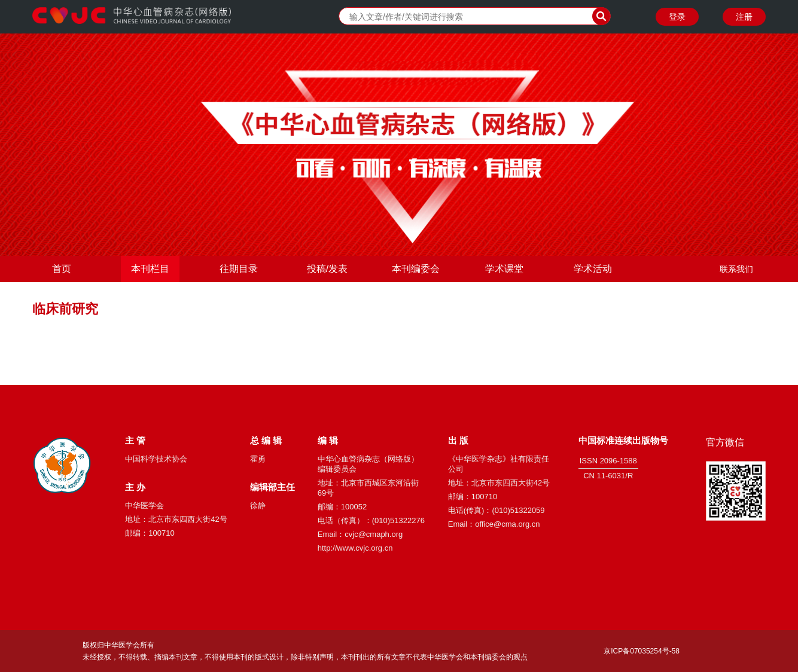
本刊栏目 (150, 269)
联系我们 (736, 269)
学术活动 (593, 269)
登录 (677, 17)
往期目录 (239, 269)
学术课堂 (504, 269)
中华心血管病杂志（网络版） (132, 16)
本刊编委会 (416, 269)
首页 (62, 269)
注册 (744, 17)
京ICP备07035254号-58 (642, 651)
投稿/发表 (327, 269)
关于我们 (736, 295)
